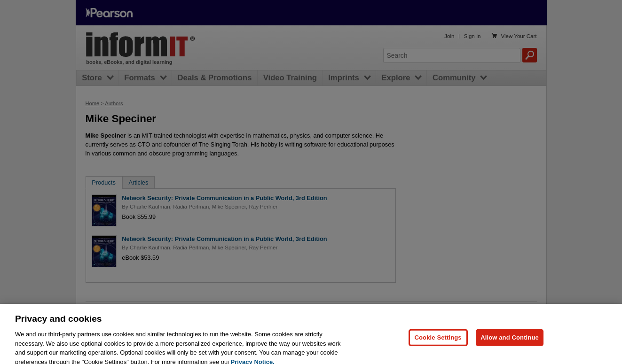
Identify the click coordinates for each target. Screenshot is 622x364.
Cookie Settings (438, 342)
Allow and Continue (510, 342)
